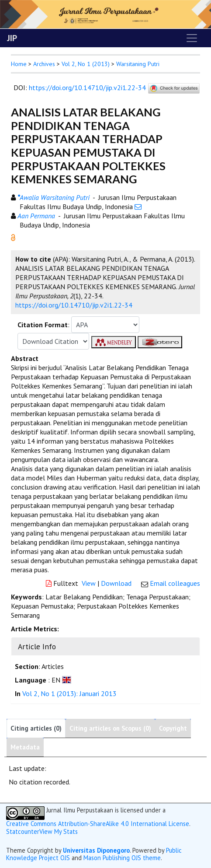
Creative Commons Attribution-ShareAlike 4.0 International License (98, 824)
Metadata (25, 747)
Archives (44, 64)
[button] (13, 237)
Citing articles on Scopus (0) (110, 728)
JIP (12, 38)
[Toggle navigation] (192, 38)
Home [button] (19, 64)
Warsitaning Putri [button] (138, 64)
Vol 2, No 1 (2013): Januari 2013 (69, 693)
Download (116, 583)
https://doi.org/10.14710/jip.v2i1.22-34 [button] (74, 305)
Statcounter (23, 831)
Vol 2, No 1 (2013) (86, 64)
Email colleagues (175, 583)
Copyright (173, 728)
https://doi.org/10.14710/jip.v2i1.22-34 (87, 87)
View (89, 583)
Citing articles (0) (36, 728)
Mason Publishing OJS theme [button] (122, 858)
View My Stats (59, 831)
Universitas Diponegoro (96, 850)
